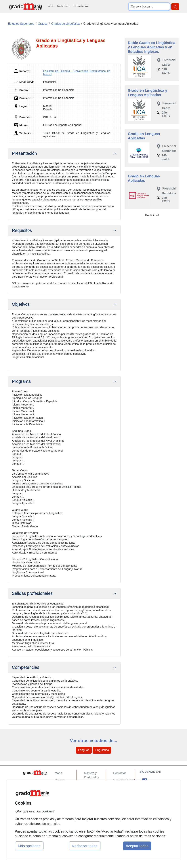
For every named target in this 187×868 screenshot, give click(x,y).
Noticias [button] (63, 6)
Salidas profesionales (32, 593)
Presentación (24, 153)
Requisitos (22, 230)
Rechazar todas (85, 846)
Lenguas (84, 750)
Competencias (26, 667)
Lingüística (102, 750)
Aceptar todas (137, 846)
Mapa (58, 773)
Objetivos (21, 304)
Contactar (120, 773)
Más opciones (29, 846)
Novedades (81, 6)
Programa (21, 381)
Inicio (51, 6)
